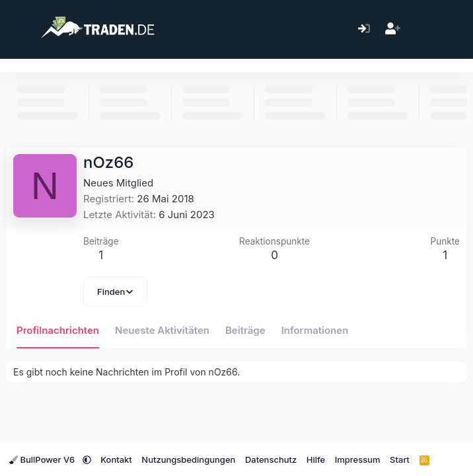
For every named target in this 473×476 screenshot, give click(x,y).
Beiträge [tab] (245, 330)
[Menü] (18, 29)
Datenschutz (271, 459)
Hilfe (316, 459)
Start (400, 459)
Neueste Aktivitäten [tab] (162, 330)
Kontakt (116, 459)
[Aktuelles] (421, 29)
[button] (87, 459)
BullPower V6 (43, 459)
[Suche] (450, 29)
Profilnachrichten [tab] (58, 330)
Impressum (358, 459)
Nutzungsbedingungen (188, 459)
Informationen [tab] (315, 330)
